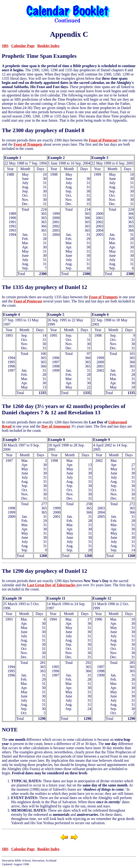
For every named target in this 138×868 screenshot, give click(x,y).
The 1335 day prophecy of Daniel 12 (45, 287)
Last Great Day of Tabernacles (51, 585)
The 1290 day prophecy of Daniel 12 (45, 571)
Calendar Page (23, 46)
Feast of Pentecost (103, 140)
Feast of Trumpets (28, 144)
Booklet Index (48, 46)
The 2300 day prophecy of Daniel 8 (43, 130)
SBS (5, 46)
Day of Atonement (56, 426)
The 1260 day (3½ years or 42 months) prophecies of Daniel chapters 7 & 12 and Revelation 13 (64, 409)
